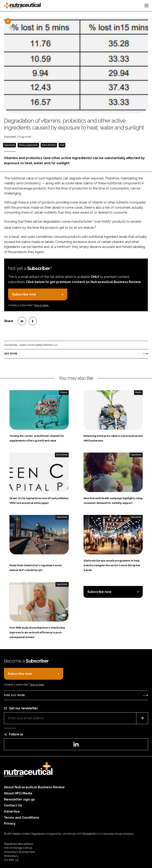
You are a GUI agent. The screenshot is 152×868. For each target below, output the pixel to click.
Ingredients (10, 145)
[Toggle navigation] (146, 6)
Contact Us (13, 805)
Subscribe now (24, 294)
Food (62, 145)
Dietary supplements (28, 145)
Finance (64, 392)
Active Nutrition (49, 145)
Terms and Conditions (22, 818)
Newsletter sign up (19, 799)
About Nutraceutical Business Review (34, 787)
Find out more (14, 695)
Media (138, 392)
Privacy (10, 823)
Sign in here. (41, 305)
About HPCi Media (18, 793)
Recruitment (62, 455)
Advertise (12, 811)
